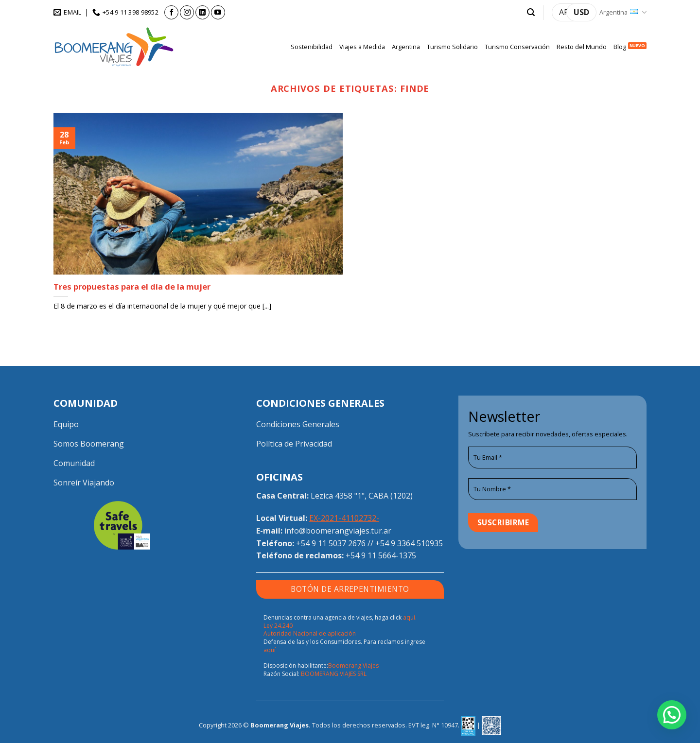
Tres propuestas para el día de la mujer (132, 287)
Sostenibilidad (312, 47)
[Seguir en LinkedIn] (202, 12)
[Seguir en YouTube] (218, 12)
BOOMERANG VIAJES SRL (334, 674)
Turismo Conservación (517, 47)
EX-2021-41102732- (344, 518)
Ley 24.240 (278, 626)
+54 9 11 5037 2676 (331, 543)
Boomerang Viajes (353, 665)
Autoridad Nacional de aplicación (310, 633)
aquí (270, 650)
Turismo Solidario (452, 47)
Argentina (623, 12)
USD (581, 12)
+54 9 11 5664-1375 (381, 555)
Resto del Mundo (582, 47)
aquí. (410, 617)
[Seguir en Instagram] (187, 12)
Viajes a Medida (362, 47)
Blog (620, 47)
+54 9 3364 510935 (409, 543)
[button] (531, 12)
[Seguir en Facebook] (171, 12)
